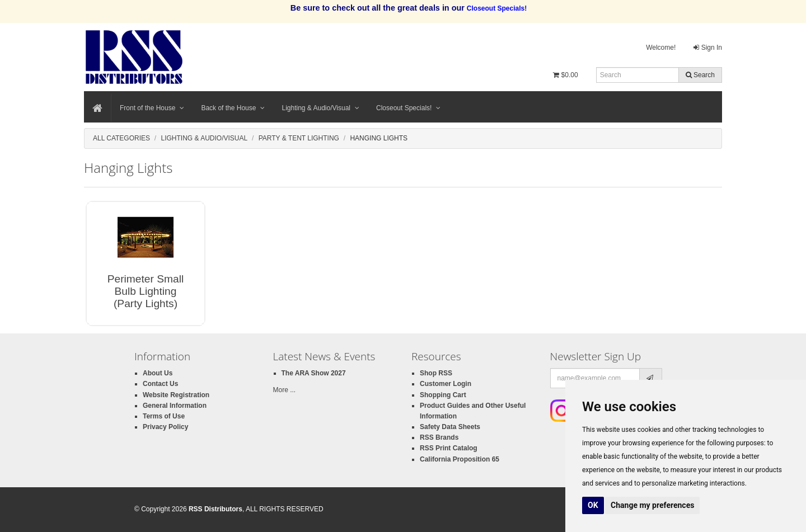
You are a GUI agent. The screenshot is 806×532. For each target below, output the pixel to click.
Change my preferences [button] (652, 505)
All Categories (121, 138)
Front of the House (152, 108)
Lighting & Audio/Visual (320, 108)
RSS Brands (439, 437)
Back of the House (233, 108)
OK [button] (593, 505)
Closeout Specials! (408, 108)
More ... (285, 390)
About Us (158, 373)
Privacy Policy (165, 427)
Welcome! (661, 48)
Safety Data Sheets (450, 427)
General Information (175, 406)
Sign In (708, 48)
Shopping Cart (443, 395)
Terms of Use (164, 416)
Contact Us (160, 384)
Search (700, 75)
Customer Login (446, 384)
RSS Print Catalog (449, 448)
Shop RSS (436, 373)
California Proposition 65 (460, 459)
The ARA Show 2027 (314, 373)
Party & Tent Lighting (299, 138)
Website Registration (176, 395)
